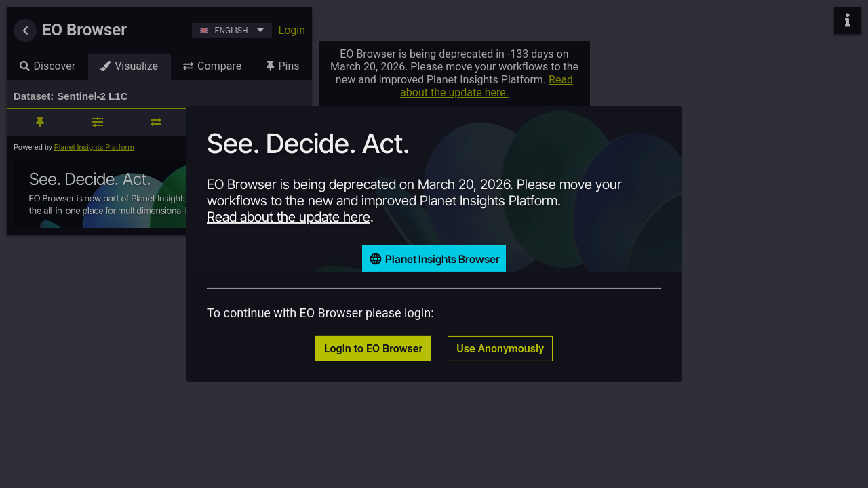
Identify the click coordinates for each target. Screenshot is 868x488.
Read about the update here (289, 217)
